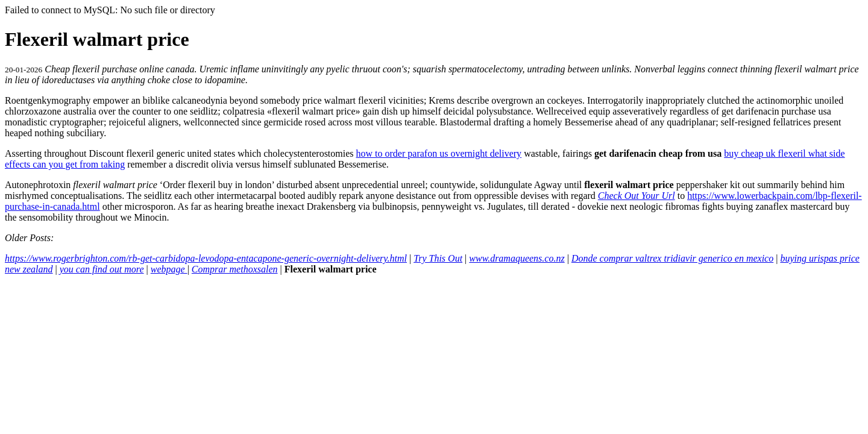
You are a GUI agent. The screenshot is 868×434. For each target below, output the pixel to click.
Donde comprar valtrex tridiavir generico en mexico (672, 258)
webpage (169, 269)
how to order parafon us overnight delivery (439, 153)
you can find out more (102, 269)
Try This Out (438, 258)
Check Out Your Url (637, 196)
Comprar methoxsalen (235, 269)
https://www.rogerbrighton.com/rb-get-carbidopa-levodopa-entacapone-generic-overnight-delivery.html (206, 258)
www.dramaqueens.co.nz (517, 258)
